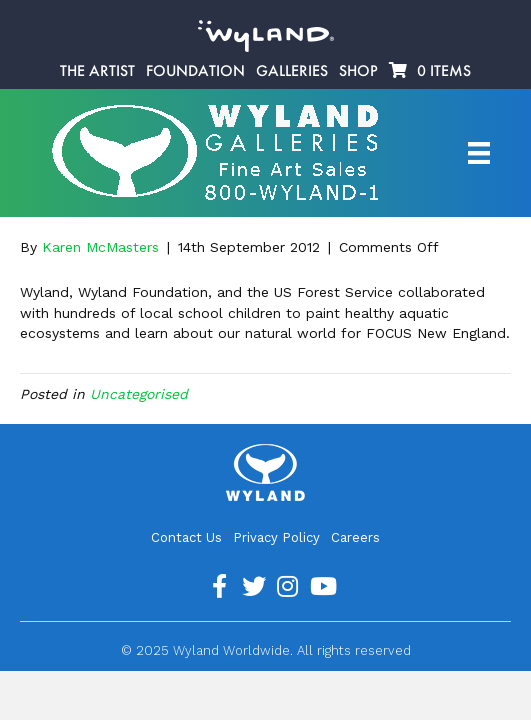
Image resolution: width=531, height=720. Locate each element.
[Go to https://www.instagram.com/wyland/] (288, 587)
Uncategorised (139, 394)
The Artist (97, 71)
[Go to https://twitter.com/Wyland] (254, 587)
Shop (358, 71)
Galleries (292, 71)
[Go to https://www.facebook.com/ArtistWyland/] (220, 587)
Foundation (195, 71)
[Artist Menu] (479, 153)
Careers (355, 537)
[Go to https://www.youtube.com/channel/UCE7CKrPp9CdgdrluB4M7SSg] (322, 587)
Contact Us (186, 537)
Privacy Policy (276, 537)
